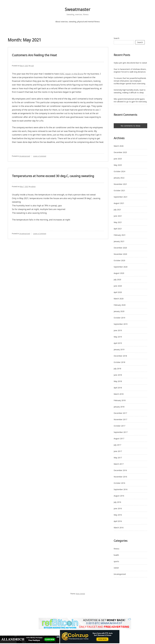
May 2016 (118, 515)
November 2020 (120, 254)
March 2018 (119, 394)
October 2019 (119, 318)
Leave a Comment (40, 156)
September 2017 (121, 432)
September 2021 (121, 197)
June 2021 (118, 216)
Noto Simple (80, 594)
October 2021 (119, 190)
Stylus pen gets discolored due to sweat (130, 63)
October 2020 (119, 260)
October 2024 (119, 171)
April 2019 (118, 343)
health (116, 555)
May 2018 (118, 381)
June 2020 (118, 286)
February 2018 (120, 400)
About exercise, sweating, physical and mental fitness (78, 22)
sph (32, 66)
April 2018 (118, 388)
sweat (116, 568)
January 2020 (119, 311)
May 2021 (118, 222)
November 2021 (120, 184)
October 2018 (119, 362)
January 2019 (119, 349)
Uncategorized (25, 156)
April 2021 (118, 229)
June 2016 (118, 508)
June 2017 (118, 451)
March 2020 (119, 299)
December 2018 (120, 356)
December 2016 (120, 470)
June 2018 (118, 375)
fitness (117, 549)
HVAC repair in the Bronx (71, 74)
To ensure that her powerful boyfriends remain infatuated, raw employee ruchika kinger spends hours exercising (130, 81)
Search (117, 38)
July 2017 (117, 445)
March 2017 (119, 464)
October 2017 (119, 426)
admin (33, 187)
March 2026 (119, 146)
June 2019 (118, 330)
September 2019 (121, 324)
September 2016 (121, 489)
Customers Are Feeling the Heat (34, 55)
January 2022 (119, 178)
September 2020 (121, 267)
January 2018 (119, 407)
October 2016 (119, 483)
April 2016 (118, 521)
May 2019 (118, 337)
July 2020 (117, 280)
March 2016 (119, 528)
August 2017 (119, 439)
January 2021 (119, 241)
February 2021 (120, 235)
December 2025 (120, 152)
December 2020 (120, 248)
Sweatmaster (78, 9)
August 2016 (119, 496)
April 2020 (118, 292)
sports (116, 561)
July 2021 (117, 210)
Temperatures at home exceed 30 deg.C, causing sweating (53, 176)
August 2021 (119, 203)
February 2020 (120, 305)
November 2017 (120, 419)
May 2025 (118, 165)
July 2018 (117, 369)
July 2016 (117, 502)
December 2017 (120, 413)
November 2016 (120, 477)
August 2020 (119, 273)
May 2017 (118, 458)
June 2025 (118, 159)
